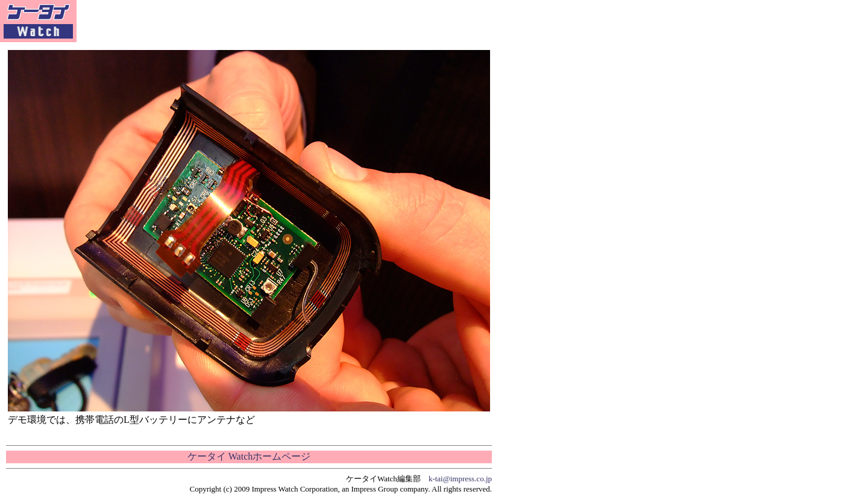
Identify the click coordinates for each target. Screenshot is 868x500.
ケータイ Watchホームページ (249, 456)
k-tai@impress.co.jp (460, 479)
